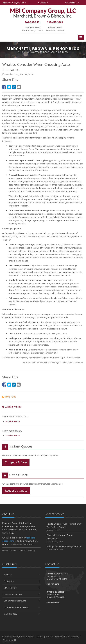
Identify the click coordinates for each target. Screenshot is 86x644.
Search (40, 636)
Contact (22, 551)
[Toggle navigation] (81, 37)
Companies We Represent (22, 607)
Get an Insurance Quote (22, 601)
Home (5, 551)
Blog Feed (9, 397)
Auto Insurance (13, 421)
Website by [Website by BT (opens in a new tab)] (9, 640)
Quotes (14, 3)
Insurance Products (22, 594)
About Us (22, 575)
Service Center (22, 588)
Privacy (49, 636)
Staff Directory (22, 614)
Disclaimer (60, 636)
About (13, 551)
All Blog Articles (12, 407)
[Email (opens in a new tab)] (19, 87)
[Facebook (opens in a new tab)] (4, 87)
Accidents (72, 3)
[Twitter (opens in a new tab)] (9, 87)
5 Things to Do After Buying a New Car (64, 548)
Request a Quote (16, 491)
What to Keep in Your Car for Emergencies (64, 538)
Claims (43, 3)
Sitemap (32, 551)
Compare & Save (16, 462)
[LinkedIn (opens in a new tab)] (14, 87)
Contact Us (22, 581)
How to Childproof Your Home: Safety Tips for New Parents (64, 527)
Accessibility (73, 636)
